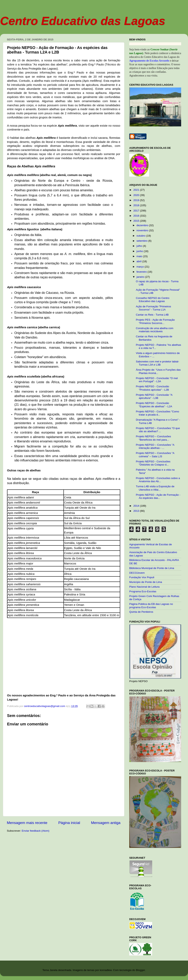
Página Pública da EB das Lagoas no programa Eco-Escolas (151, 606)
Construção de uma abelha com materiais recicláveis (155, 330)
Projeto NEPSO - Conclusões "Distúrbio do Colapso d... (153, 463)
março (141, 267)
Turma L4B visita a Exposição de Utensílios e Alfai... (155, 488)
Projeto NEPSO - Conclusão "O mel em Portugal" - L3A (157, 380)
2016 (137, 216)
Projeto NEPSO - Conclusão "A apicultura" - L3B (154, 396)
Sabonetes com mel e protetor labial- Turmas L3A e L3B (158, 363)
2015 (137, 221)
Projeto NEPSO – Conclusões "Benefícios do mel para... (153, 438)
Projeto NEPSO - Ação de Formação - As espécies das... (158, 496)
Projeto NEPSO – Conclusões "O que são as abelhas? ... (158, 430)
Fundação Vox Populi (142, 577)
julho (140, 246)
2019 (137, 200)
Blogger (140, 970)
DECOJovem (137, 573)
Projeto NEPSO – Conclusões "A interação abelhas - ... (155, 446)
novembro (143, 230)
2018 (137, 205)
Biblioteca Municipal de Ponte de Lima (152, 568)
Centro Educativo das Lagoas (83, 21)
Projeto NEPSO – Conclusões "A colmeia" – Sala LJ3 (155, 455)
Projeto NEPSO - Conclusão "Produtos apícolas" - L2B (153, 388)
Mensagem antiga (106, 823)
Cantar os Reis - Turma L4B (152, 315)
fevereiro (142, 272)
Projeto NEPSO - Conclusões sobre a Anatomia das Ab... (158, 480)
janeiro (141, 277)
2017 (137, 211)
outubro (141, 236)
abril (139, 261)
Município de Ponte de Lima (146, 582)
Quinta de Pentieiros (141, 612)
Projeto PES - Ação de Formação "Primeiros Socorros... (155, 321)
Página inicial (69, 823)
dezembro (143, 225)
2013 (137, 511)
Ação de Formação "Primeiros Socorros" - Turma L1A (154, 308)
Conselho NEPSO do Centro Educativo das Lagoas (153, 300)
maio (140, 256)
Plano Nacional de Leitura (144, 587)
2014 (137, 506)
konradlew (106, 970)
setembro (142, 241)
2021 (137, 190)
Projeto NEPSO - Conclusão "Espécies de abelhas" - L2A (154, 405)
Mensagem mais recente (27, 823)
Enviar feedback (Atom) (36, 831)
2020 (137, 195)
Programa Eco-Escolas (143, 591)
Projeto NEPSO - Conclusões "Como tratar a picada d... (158, 413)
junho (140, 251)
